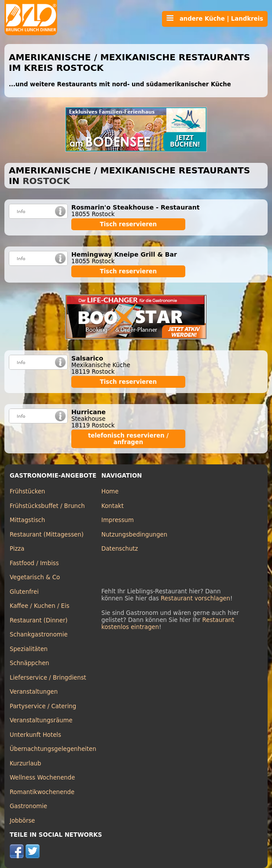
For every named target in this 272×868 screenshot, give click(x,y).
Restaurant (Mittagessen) (47, 535)
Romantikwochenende (42, 792)
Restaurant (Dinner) (39, 620)
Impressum (118, 520)
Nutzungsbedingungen (134, 535)
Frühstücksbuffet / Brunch (47, 506)
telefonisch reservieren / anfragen (128, 439)
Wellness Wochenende (42, 778)
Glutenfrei (24, 592)
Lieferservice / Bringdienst (48, 678)
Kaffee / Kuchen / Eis (40, 606)
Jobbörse (22, 821)
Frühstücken (28, 491)
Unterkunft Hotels (35, 735)
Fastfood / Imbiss (34, 563)
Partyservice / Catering (43, 706)
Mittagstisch (28, 520)
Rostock (46, 181)
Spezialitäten (29, 649)
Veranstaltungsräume (41, 720)
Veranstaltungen (34, 692)
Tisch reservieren (129, 224)
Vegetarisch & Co (35, 577)
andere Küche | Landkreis (215, 18)
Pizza (17, 549)
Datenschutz (119, 549)
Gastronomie (28, 806)
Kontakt (112, 506)
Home (110, 491)
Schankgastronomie (39, 634)
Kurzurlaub (25, 763)
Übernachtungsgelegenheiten (53, 749)
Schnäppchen (29, 663)
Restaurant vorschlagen (195, 598)
